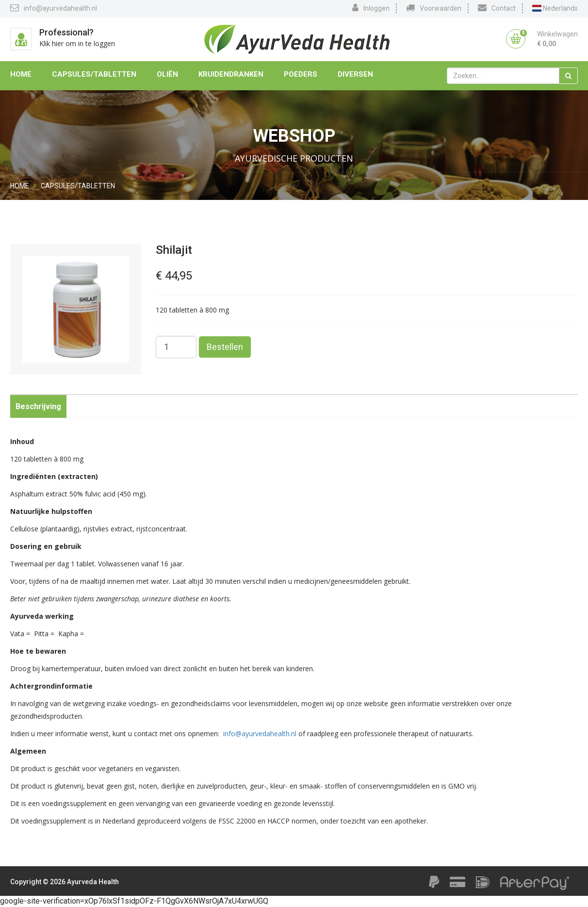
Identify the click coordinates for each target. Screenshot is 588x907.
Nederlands (555, 8)
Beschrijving (38, 406)
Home (21, 74)
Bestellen (225, 347)
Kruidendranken (231, 74)
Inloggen (371, 8)
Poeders (301, 74)
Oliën (167, 74)
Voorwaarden (434, 8)
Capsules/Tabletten (94, 74)
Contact (497, 8)
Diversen (355, 74)
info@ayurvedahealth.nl (54, 8)
